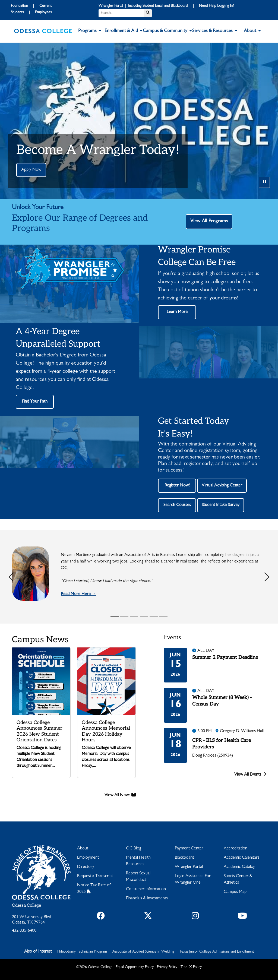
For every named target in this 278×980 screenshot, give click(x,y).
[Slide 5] (154, 616)
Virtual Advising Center (222, 486)
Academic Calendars (241, 858)
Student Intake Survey (221, 505)
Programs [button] (87, 31)
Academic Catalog (239, 867)
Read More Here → (78, 594)
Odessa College (26, 905)
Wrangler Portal (189, 867)
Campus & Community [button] (165, 31)
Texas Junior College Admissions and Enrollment (217, 952)
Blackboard (184, 858)
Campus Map (235, 892)
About (83, 849)
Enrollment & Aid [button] (121, 31)
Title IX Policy (191, 967)
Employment (88, 858)
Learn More (177, 312)
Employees (43, 12)
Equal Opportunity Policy (135, 967)
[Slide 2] (124, 616)
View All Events (250, 774)
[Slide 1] (115, 616)
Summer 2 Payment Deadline (225, 657)
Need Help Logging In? (216, 6)
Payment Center (189, 849)
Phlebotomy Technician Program (82, 952)
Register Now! (177, 486)
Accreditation (236, 849)
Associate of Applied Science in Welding (143, 952)
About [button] (250, 31)
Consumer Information (146, 889)
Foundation (19, 6)
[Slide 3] (134, 616)
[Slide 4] (144, 616)
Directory (86, 867)
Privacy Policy (167, 967)
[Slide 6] (163, 616)
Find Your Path (35, 402)
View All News (120, 795)
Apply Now (31, 170)
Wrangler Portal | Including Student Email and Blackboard (143, 6)
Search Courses (177, 505)
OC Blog (134, 849)
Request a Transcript (95, 876)
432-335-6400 (24, 931)
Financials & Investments (147, 899)
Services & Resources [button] (212, 31)
